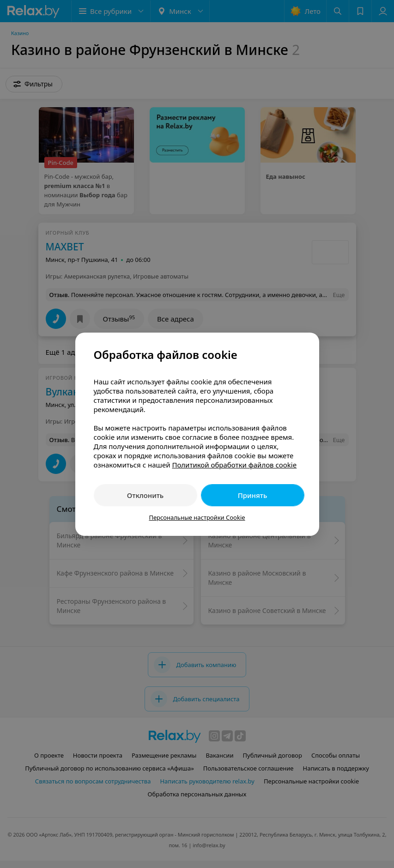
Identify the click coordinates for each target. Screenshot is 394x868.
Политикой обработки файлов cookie (234, 465)
